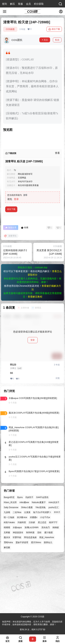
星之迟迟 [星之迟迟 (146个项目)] (42, 579)
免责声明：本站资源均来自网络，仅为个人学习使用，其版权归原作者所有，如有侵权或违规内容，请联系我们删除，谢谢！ (32, 623)
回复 (58, 434)
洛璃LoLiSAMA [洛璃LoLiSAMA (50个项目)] (32, 583)
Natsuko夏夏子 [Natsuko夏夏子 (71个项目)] (39, 558)
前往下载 (54, 29)
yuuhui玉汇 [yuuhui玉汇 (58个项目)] (54, 563)
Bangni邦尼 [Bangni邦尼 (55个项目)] (9, 553)
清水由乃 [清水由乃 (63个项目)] (46, 583)
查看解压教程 (35, 353)
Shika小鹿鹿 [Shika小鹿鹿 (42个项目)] (27, 563)
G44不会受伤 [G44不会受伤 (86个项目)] (42, 553)
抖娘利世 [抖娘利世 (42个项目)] (22, 579)
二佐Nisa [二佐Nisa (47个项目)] (17, 568)
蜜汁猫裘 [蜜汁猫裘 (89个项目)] (49, 588)
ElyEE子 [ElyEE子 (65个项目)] (30, 553)
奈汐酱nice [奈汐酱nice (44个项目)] (22, 573)
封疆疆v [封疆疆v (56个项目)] (34, 573)
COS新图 (10, 29)
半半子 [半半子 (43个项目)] (57, 568)
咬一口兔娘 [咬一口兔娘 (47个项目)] (9, 573)
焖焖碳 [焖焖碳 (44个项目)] (56, 583)
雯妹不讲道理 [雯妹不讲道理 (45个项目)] (22, 599)
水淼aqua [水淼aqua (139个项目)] (17, 583)
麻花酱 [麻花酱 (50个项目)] (7, 604)
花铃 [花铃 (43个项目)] (39, 588)
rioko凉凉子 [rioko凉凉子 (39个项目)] (54, 558)
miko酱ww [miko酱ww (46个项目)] (24, 558)
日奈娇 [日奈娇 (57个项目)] (32, 579)
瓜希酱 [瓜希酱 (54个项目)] (7, 588)
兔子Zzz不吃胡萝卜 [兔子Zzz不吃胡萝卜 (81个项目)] (42, 568)
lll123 (13, 421)
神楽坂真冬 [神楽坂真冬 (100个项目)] (18, 588)
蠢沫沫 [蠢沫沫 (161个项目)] (7, 593)
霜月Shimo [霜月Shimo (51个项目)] (36, 599)
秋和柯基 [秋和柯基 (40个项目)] (30, 588)
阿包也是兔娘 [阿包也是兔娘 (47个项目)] (30, 593)
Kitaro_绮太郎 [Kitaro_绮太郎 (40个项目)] (10, 558)
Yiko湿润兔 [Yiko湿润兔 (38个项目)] (40, 563)
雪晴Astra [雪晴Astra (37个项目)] (8, 599)
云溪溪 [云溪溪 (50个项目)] (27, 568)
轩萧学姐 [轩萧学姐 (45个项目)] (17, 593)
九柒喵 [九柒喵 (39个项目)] (7, 568)
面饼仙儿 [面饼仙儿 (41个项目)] (48, 599)
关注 (45, 40)
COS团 (41, 617)
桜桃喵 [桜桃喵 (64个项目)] (7, 583)
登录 (16, 255)
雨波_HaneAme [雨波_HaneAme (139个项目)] (47, 593)
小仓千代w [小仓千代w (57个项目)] (45, 573)
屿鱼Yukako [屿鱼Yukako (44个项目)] (9, 579)
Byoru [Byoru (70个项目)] (20, 553)
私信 (57, 40)
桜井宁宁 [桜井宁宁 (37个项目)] (53, 579)
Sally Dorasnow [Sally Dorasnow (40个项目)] (11, 563)
